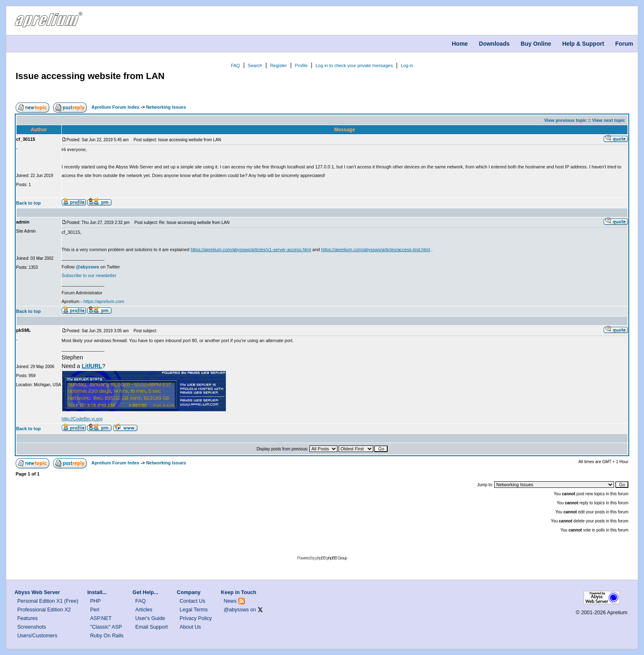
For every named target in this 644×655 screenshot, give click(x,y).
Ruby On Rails (107, 636)
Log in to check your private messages (354, 65)
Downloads (494, 44)
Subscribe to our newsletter (89, 275)
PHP (95, 601)
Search (255, 65)
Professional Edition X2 (44, 610)
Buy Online (536, 44)
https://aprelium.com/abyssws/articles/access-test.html (375, 249)
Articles (144, 610)
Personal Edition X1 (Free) (48, 601)
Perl (95, 610)
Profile (301, 65)
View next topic (609, 120)
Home (460, 44)
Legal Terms (194, 610)
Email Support (152, 627)
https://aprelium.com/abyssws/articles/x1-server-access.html (251, 249)
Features (28, 618)
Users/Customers (37, 636)
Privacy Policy (196, 618)
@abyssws (236, 610)
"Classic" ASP (106, 627)
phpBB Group (337, 558)
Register (278, 65)
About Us (191, 627)
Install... (97, 592)
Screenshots (32, 627)
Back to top (28, 203)
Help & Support (583, 44)
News (230, 601)
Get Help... (145, 592)
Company (189, 592)
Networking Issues (166, 107)
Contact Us (193, 601)
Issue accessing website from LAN (90, 76)
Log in (407, 65)
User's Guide (150, 618)
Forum (624, 44)
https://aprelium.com (104, 301)
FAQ (235, 65)
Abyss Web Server (37, 592)
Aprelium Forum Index (115, 107)
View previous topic (565, 120)
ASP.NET (101, 618)
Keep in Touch (239, 592)
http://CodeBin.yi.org (82, 419)
